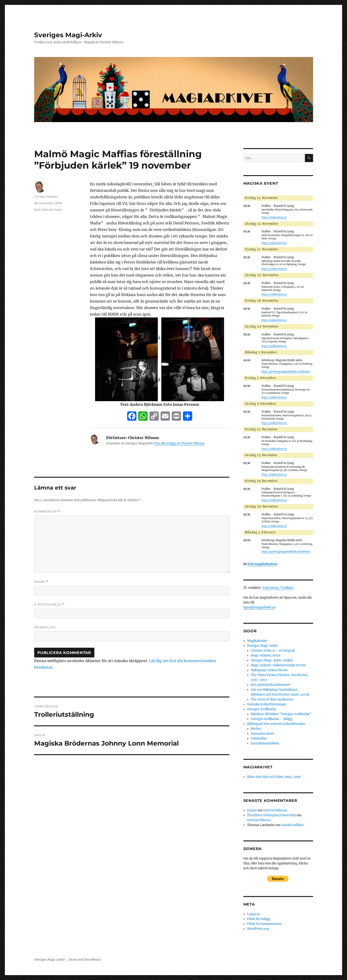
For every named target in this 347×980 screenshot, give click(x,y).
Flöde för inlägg (259, 919)
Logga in (253, 914)
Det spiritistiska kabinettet (270, 685)
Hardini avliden (292, 825)
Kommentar (47, 512)
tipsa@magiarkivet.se (259, 607)
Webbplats (45, 627)
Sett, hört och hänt (48, 210)
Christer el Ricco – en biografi (273, 651)
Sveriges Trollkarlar (262, 709)
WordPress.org (258, 929)
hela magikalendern (262, 564)
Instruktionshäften (265, 743)
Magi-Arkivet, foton (266, 655)
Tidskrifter (259, 738)
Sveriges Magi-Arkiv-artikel (272, 660)
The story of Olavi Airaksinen (272, 699)
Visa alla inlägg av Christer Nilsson (179, 443)
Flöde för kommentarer (264, 924)
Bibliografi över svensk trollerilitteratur (276, 724)
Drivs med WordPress (85, 960)
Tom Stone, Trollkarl (278, 588)
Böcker (256, 729)
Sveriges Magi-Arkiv (68, 35)
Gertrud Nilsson (275, 810)
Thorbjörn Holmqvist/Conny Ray (271, 815)
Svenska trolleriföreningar (267, 704)
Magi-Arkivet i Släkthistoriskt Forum (278, 665)
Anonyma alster (263, 734)
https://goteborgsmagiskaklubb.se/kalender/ (286, 372)
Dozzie (252, 810)
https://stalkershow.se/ (274, 217)
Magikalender (257, 641)
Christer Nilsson (46, 197)
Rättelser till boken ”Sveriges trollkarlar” (281, 714)
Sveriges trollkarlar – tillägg (272, 719)
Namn (41, 582)
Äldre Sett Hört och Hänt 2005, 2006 (274, 777)
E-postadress (49, 605)
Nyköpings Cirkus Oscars (269, 670)
